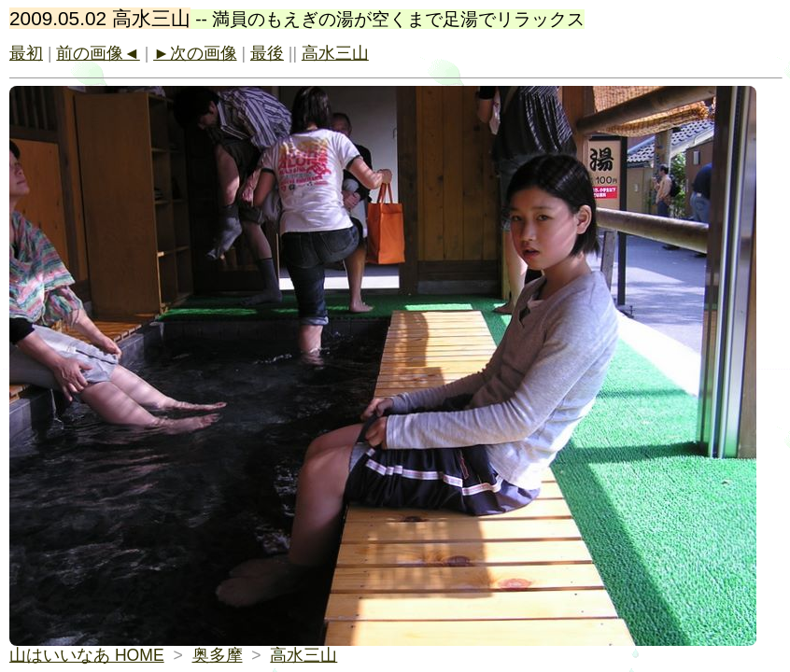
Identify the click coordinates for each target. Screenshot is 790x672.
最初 (26, 53)
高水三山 (335, 53)
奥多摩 (218, 655)
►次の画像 (195, 53)
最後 (267, 53)
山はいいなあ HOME (87, 655)
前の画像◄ (98, 53)
